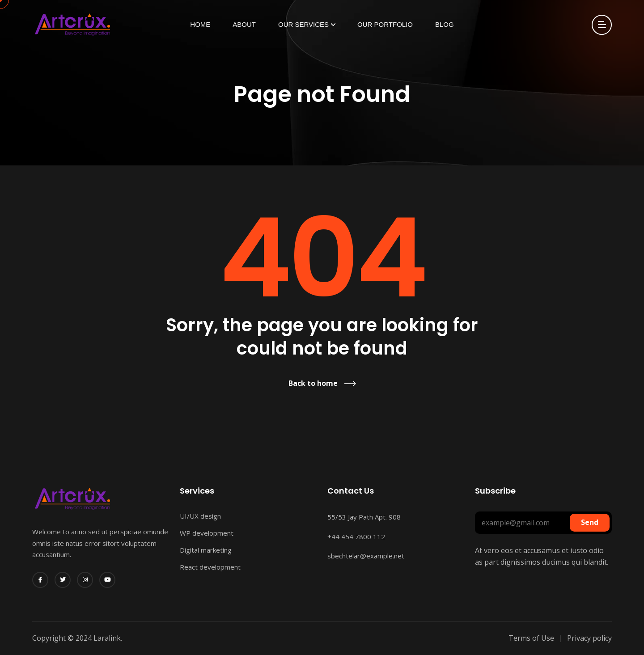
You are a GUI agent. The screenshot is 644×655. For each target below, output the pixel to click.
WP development (207, 533)
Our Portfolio (385, 24)
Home (200, 24)
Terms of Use (531, 638)
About (244, 24)
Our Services (303, 24)
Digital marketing (206, 550)
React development (210, 567)
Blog (445, 24)
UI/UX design (200, 516)
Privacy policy (589, 638)
